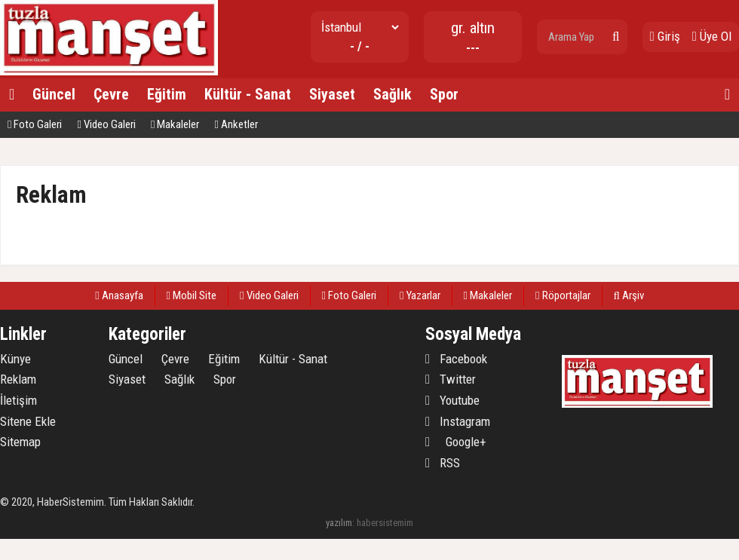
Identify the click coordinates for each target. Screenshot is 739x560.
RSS (443, 463)
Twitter (451, 379)
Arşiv (629, 295)
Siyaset (332, 94)
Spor (444, 94)
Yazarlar (420, 295)
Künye (15, 359)
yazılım (339, 523)
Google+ (456, 442)
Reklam (18, 379)
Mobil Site (192, 295)
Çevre (111, 94)
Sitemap (20, 442)
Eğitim (167, 94)
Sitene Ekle (28, 421)
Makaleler (175, 124)
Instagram (458, 421)
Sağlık (392, 94)
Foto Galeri (35, 124)
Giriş (665, 36)
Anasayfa (119, 295)
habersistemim (385, 523)
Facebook (456, 359)
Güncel (54, 94)
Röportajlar (563, 295)
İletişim (18, 400)
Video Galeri (106, 124)
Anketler (236, 124)
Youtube (452, 400)
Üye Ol (712, 36)
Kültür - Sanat (248, 94)
